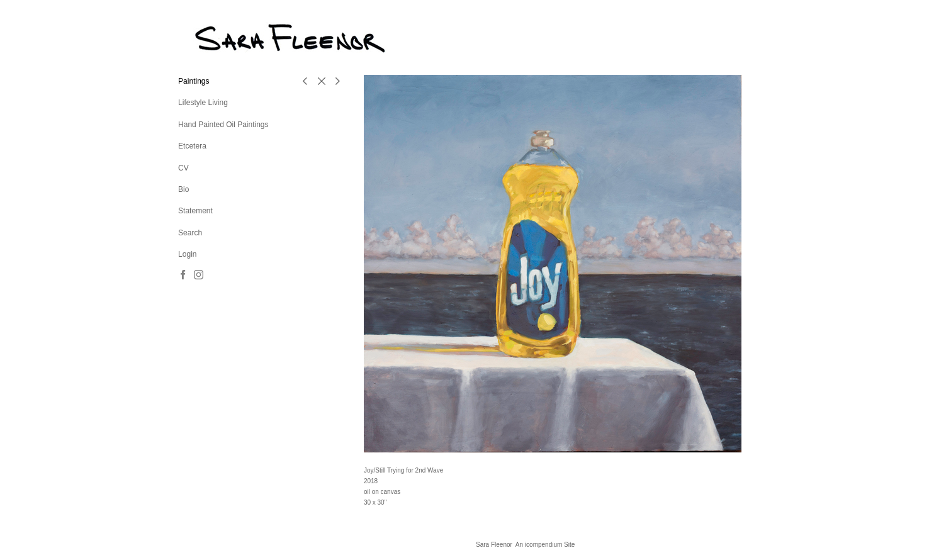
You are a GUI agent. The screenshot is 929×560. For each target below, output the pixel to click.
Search (190, 233)
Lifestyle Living (203, 103)
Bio (183, 189)
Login (187, 254)
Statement (195, 211)
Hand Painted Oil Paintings (223, 125)
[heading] (210, 37)
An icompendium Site (545, 545)
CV (183, 168)
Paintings (194, 81)
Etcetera (192, 146)
